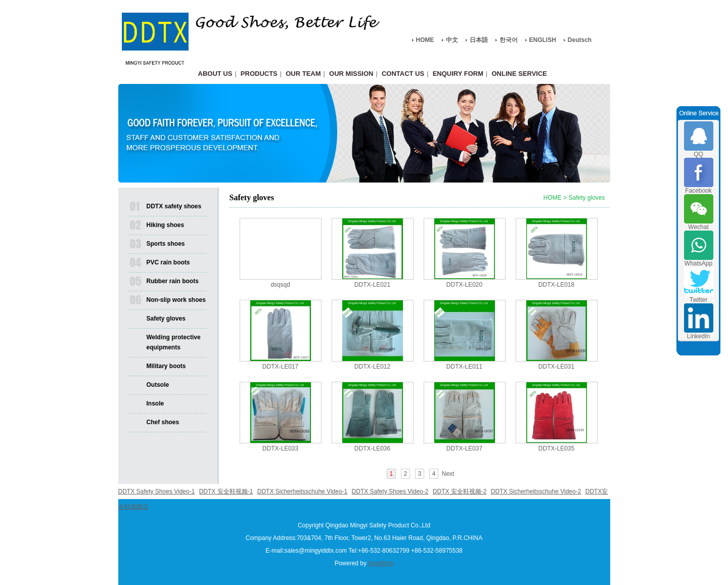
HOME (425, 40)
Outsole (158, 385)
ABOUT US (215, 74)
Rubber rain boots (173, 281)
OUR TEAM (303, 74)
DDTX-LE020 (464, 285)
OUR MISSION (351, 74)
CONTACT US (403, 74)
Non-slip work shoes (176, 300)
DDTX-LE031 (556, 367)
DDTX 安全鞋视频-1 (226, 491)
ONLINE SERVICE (519, 74)
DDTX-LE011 (464, 367)
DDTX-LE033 (280, 448)
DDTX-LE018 (556, 285)
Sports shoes (166, 244)
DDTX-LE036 (372, 448)
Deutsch (580, 40)
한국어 (509, 40)
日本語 (479, 40)
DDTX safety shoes (174, 206)
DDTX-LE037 (464, 448)
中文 (452, 40)
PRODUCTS (259, 74)
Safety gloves (166, 319)
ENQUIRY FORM (458, 74)
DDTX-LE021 (372, 285)
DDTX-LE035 (556, 448)
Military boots (166, 366)
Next (448, 474)
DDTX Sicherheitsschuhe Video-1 (303, 491)
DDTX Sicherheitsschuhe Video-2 (536, 491)
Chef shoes (163, 422)
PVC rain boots (168, 262)
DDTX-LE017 (280, 367)
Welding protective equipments (174, 342)
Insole (155, 403)
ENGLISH (543, 40)
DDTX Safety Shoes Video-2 (390, 491)
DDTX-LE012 (372, 367)
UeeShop (381, 563)
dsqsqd (280, 285)
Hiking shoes (166, 225)
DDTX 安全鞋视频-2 (460, 491)
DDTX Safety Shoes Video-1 (157, 491)
